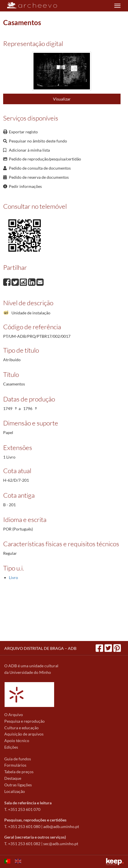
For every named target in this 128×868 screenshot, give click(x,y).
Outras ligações (18, 785)
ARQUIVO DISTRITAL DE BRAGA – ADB (40, 648)
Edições (11, 747)
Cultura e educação (21, 728)
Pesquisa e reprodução (24, 721)
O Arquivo (14, 715)
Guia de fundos (18, 759)
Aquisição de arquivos (24, 734)
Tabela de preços (19, 772)
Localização (15, 791)
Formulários (15, 765)
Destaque (13, 778)
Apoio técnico (17, 741)
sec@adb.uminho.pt (61, 844)
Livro (13, 577)
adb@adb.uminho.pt (61, 826)
